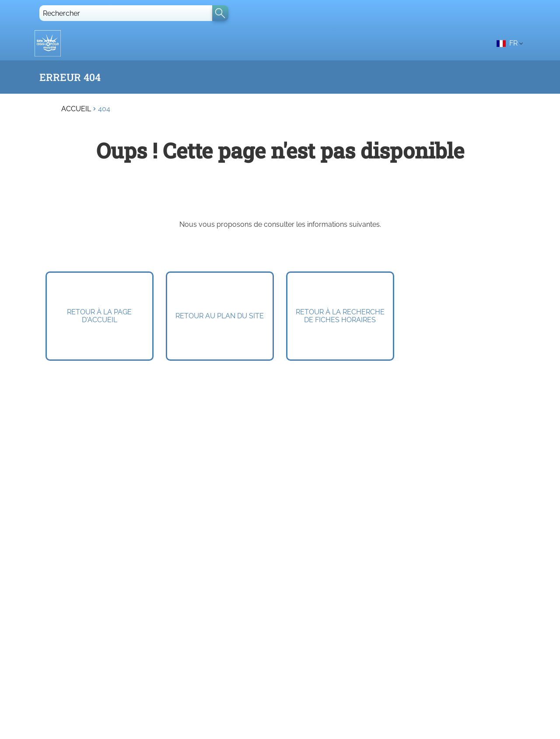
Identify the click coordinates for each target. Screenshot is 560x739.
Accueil (76, 109)
